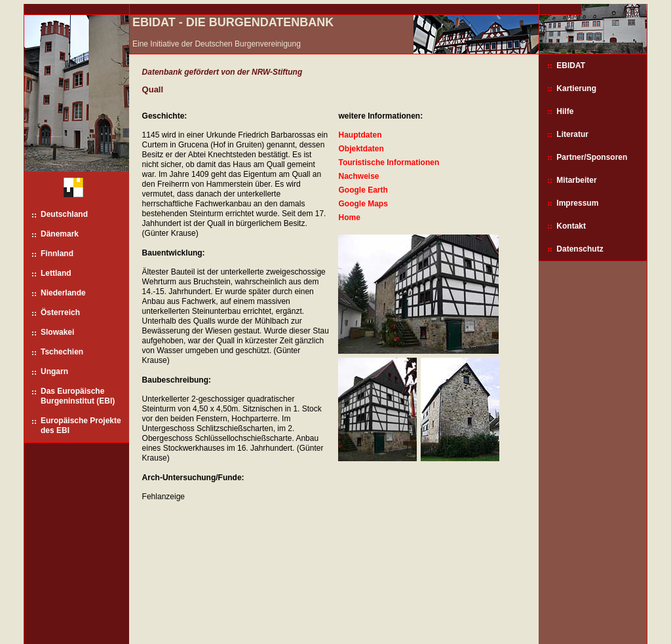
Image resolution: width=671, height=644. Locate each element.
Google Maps (363, 204)
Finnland (57, 254)
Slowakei (57, 332)
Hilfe (565, 111)
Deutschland (64, 214)
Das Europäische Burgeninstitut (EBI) (78, 396)
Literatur (572, 134)
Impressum (577, 203)
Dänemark (60, 234)
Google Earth (363, 190)
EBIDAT (571, 66)
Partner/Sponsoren (592, 157)
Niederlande (63, 293)
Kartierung (576, 88)
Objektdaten (361, 149)
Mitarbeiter (576, 180)
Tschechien (62, 352)
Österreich (60, 313)
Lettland (56, 273)
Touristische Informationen (389, 162)
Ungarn (54, 371)
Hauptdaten (360, 135)
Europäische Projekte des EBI (81, 426)
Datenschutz (580, 249)
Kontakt (571, 226)
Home (349, 218)
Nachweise (358, 176)
